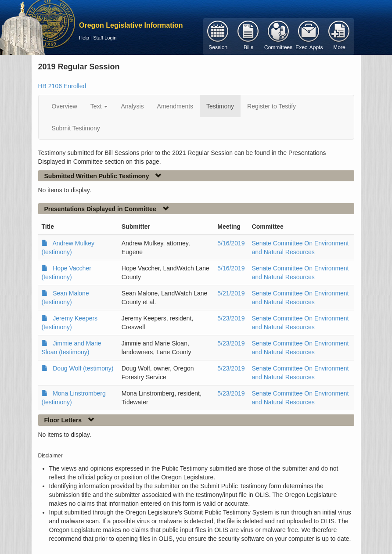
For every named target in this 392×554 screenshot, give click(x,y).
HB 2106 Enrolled (62, 86)
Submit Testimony (76, 128)
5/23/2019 (231, 318)
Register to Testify (272, 106)
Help (84, 38)
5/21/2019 (231, 293)
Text (99, 106)
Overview (65, 106)
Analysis (132, 106)
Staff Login (105, 38)
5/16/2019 (231, 243)
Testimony (220, 106)
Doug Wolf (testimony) (83, 368)
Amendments (175, 106)
